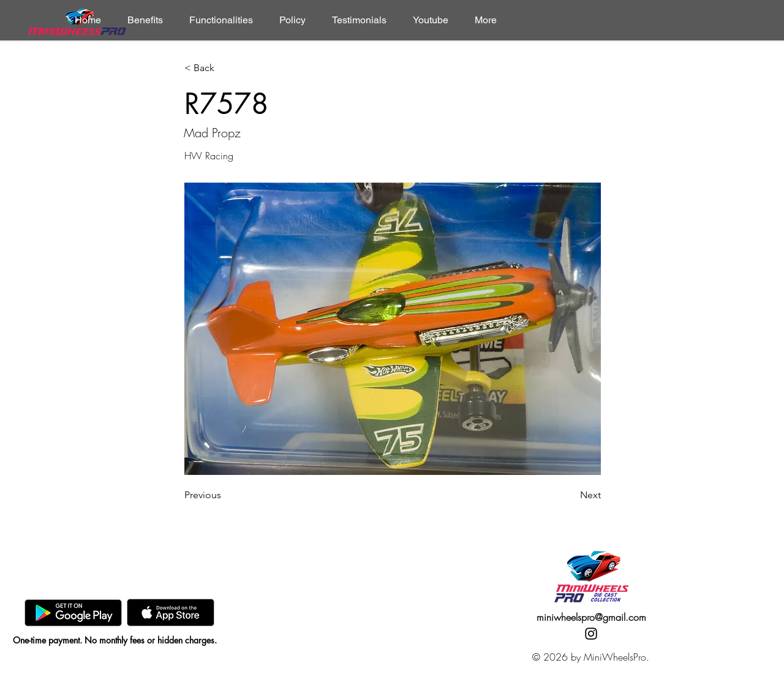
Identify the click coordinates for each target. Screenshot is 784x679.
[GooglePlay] (73, 613)
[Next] (570, 495)
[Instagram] (591, 634)
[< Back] (225, 68)
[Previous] (225, 495)
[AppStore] (171, 613)
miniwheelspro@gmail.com (591, 617)
